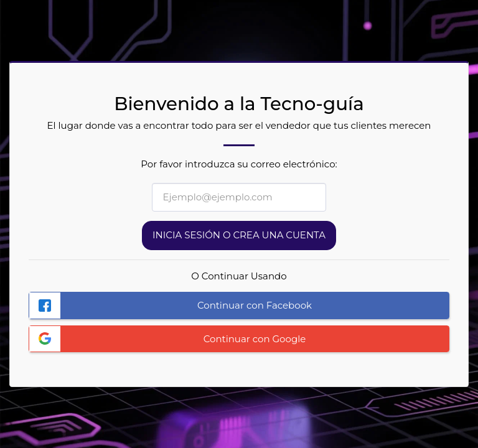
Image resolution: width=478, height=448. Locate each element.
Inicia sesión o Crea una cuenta (239, 235)
